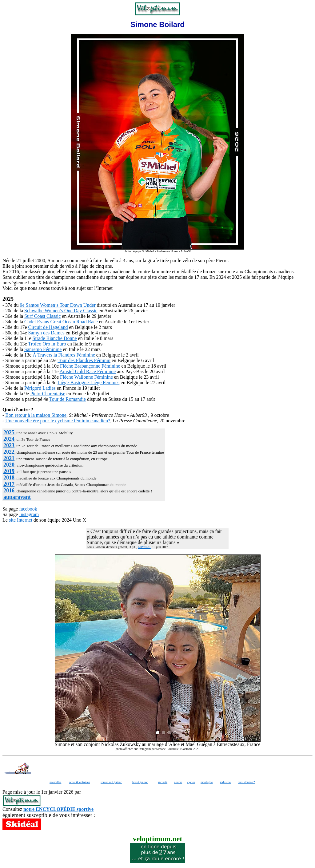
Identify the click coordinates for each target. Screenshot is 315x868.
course (178, 782)
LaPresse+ (144, 547)
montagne (207, 782)
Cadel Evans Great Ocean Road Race (61, 322)
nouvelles (55, 782)
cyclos (191, 782)
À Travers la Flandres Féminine (64, 355)
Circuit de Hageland (48, 327)
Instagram (29, 514)
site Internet (21, 520)
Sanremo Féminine (43, 349)
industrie (225, 782)
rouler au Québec (111, 782)
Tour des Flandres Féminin (84, 360)
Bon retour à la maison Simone (36, 415)
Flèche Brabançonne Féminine (90, 366)
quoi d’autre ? (246, 782)
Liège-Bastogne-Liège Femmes (88, 383)
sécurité (163, 782)
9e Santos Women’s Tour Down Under (58, 305)
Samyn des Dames (46, 333)
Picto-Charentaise (48, 394)
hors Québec (140, 782)
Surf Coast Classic (42, 316)
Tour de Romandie (68, 399)
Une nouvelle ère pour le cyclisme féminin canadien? (58, 421)
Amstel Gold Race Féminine (88, 371)
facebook (28, 509)
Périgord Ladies (40, 388)
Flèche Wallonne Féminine (86, 377)
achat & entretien (80, 782)
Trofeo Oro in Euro (47, 344)
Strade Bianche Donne (55, 338)
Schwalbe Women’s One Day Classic (61, 311)
